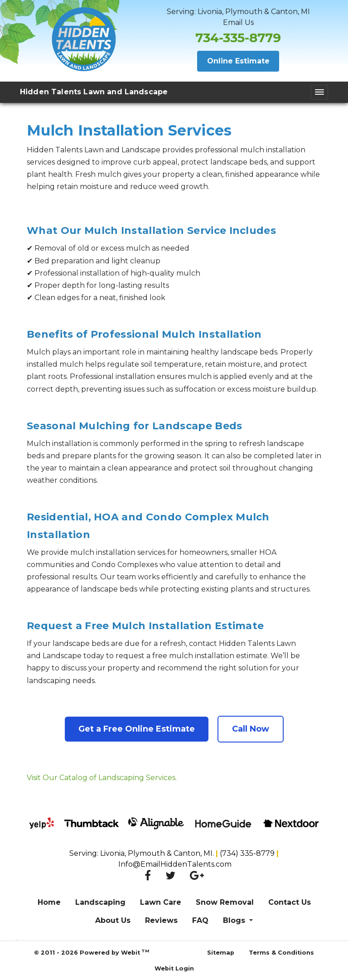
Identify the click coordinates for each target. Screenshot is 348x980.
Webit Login (174, 968)
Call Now (251, 729)
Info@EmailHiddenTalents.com (174, 864)
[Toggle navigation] (319, 92)
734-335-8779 (238, 38)
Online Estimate (238, 61)
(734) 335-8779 (248, 853)
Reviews (161, 920)
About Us (113, 920)
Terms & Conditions (281, 953)
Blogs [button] (235, 920)
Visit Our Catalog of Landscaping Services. (102, 778)
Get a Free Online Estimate (137, 729)
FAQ (200, 920)
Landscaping (100, 902)
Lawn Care (161, 902)
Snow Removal (225, 902)
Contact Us (290, 902)
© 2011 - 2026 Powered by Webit (92, 952)
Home (49, 902)
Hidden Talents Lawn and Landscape (94, 92)
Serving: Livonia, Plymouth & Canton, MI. (143, 853)
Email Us (238, 22)
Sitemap (221, 953)
